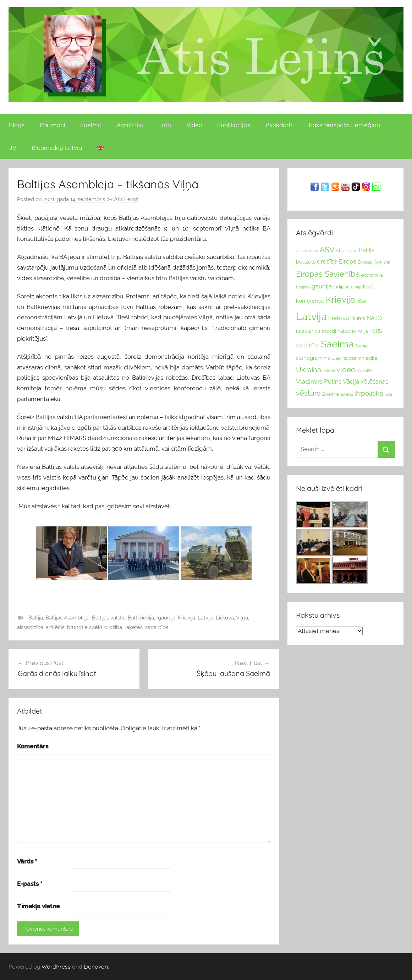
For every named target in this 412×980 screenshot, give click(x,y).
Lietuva (225, 618)
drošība (113, 627)
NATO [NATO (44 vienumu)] (374, 318)
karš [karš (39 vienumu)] (368, 287)
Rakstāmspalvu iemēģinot (345, 125)
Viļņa (242, 618)
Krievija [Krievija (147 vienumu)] (340, 300)
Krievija (186, 618)
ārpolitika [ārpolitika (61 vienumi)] (369, 393)
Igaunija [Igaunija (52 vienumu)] (321, 286)
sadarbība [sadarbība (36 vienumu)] (308, 345)
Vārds (27, 861)
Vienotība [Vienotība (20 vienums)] (365, 371)
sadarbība (157, 627)
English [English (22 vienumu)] (302, 287)
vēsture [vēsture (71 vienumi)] (308, 393)
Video (194, 125)
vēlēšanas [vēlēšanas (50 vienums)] (374, 381)
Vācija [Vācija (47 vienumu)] (351, 381)
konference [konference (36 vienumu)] (310, 301)
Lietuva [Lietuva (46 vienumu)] (339, 318)
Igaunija (166, 618)
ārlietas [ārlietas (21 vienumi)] (347, 394)
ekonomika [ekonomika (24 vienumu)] (372, 275)
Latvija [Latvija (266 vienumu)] (311, 316)
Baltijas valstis (109, 618)
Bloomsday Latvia (57, 148)
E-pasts (30, 884)
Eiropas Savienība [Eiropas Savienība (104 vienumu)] (328, 274)
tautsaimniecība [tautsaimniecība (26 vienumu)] (360, 358)
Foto (165, 125)
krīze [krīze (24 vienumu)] (361, 301)
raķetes (134, 627)
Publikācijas (234, 125)
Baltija (36, 618)
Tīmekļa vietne (38, 906)
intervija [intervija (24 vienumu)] (354, 287)
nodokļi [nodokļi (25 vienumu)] (329, 331)
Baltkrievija (141, 618)
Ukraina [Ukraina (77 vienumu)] (309, 370)
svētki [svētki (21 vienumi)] (337, 359)
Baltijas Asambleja (67, 618)
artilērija (55, 627)
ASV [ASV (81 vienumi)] (327, 250)
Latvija (205, 618)
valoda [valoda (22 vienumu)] (329, 371)
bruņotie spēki (84, 627)
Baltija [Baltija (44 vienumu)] (367, 250)
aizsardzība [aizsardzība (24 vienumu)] (307, 251)
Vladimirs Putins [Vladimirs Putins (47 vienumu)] (319, 381)
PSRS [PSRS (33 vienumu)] (376, 331)
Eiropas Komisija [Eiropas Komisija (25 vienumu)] (374, 262)
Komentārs (33, 746)
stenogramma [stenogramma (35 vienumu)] (313, 358)
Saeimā (91, 125)
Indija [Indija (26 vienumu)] (339, 287)
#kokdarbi (280, 125)
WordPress (56, 967)
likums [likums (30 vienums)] (358, 318)
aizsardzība (30, 627)
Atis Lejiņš (126, 199)
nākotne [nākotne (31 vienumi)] (347, 331)
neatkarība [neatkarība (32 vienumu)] (308, 331)
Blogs (17, 125)
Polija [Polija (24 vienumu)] (363, 331)
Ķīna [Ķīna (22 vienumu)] (388, 394)
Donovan (96, 967)
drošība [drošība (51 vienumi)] (327, 261)
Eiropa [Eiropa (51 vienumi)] (348, 261)
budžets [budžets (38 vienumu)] (306, 262)
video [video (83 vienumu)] (346, 370)
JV (13, 148)
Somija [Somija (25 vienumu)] (362, 346)
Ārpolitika (130, 125)
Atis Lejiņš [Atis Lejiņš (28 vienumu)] (347, 251)
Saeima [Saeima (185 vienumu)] (337, 344)
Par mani (53, 125)
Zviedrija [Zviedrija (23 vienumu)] (331, 394)
